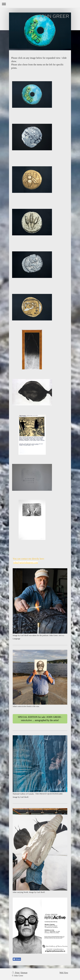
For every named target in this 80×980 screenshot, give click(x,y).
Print (16, 973)
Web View (64, 973)
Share (17, 959)
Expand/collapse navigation (40, 4)
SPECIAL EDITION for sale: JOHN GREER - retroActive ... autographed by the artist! (40, 719)
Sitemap (24, 973)
